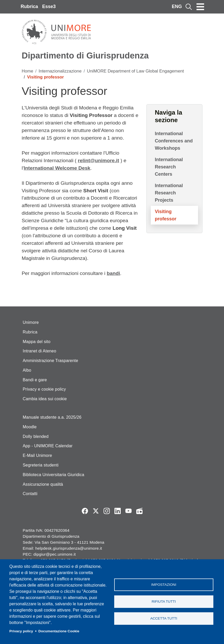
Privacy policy (21, 631)
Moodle (30, 427)
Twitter (96, 511)
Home (28, 71)
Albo (27, 370)
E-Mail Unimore (38, 455)
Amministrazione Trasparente (51, 361)
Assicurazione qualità (43, 484)
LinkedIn (118, 511)
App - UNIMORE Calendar (48, 446)
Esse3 (49, 6)
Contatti (30, 494)
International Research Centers (169, 167)
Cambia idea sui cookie (45, 399)
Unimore (31, 322)
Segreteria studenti (41, 465)
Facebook (85, 511)
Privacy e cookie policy (44, 389)
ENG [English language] (177, 6)
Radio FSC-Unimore (139, 511)
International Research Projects (169, 193)
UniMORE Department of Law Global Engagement (135, 71)
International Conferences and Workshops (174, 141)
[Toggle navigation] (200, 7)
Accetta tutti (164, 618)
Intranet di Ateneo (40, 351)
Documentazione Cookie (59, 631)
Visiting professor (166, 215)
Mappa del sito (37, 342)
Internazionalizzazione (60, 71)
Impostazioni (164, 585)
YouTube (128, 511)
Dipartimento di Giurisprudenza (85, 55)
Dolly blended (36, 436)
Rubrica (29, 6)
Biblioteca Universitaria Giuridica (54, 475)
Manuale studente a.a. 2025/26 (52, 417)
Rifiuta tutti (164, 602)
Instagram (107, 511)
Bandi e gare (35, 380)
